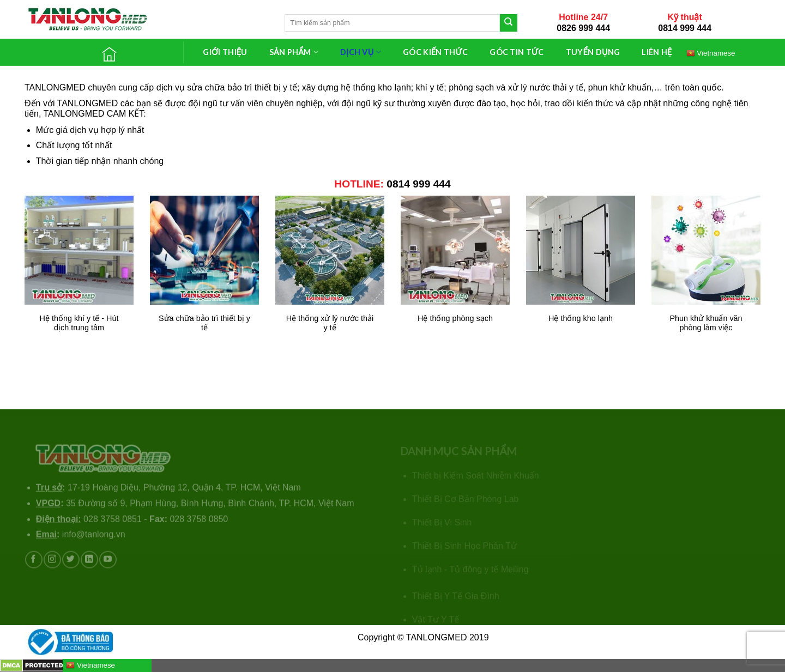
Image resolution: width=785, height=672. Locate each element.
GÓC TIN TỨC (517, 52)
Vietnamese (711, 53)
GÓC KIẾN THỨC (435, 52)
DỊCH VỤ (361, 52)
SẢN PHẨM (294, 52)
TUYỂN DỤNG (593, 52)
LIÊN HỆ (657, 52)
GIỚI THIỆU (225, 52)
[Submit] (509, 23)
